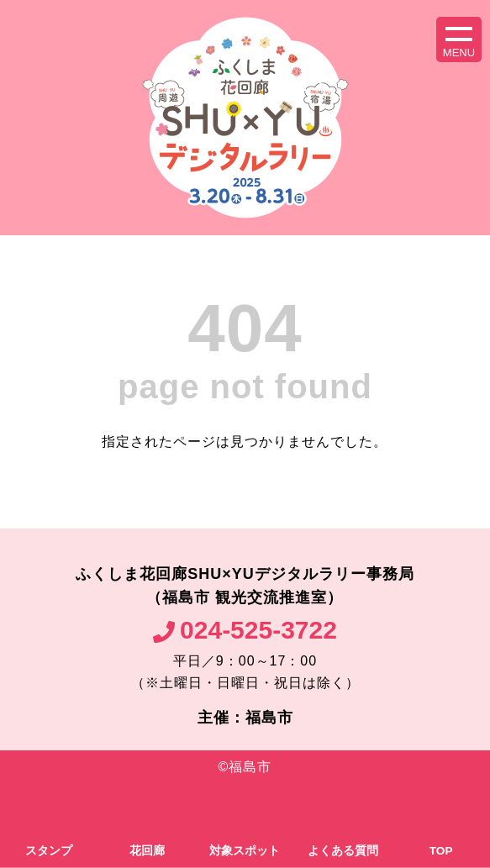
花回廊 (147, 851)
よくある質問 (343, 851)
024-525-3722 (258, 630)
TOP (441, 851)
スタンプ (49, 851)
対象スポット (245, 851)
